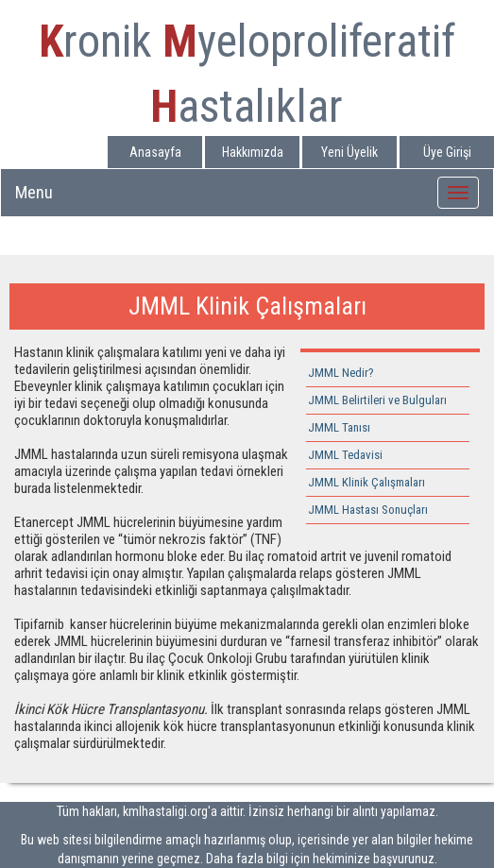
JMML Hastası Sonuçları (368, 510)
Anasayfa (155, 152)
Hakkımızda (253, 152)
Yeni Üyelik (349, 152)
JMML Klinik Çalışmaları (366, 482)
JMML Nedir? (341, 373)
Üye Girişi (447, 152)
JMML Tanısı (339, 427)
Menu (34, 192)
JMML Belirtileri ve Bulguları (377, 400)
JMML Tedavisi (345, 455)
